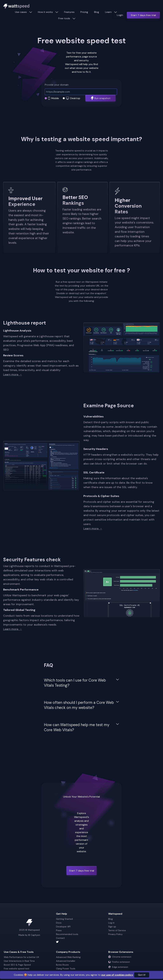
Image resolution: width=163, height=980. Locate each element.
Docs (59, 923)
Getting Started (64, 919)
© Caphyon (34, 935)
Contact (60, 938)
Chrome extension (120, 957)
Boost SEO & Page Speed (17, 965)
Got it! (142, 975)
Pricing (84, 12)
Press (59, 930)
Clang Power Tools (66, 969)
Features (69, 12)
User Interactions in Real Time (19, 961)
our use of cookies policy (117, 975)
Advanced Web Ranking (68, 957)
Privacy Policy (115, 934)
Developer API (63, 927)
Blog (97, 12)
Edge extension (118, 967)
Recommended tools (67, 934)
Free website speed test (17, 969)
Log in (111, 923)
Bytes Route (62, 965)
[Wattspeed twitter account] (81, 942)
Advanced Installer (66, 961)
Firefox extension (119, 962)
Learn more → (13, 374)
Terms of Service (117, 930)
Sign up (112, 927)
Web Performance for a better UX (21, 957)
